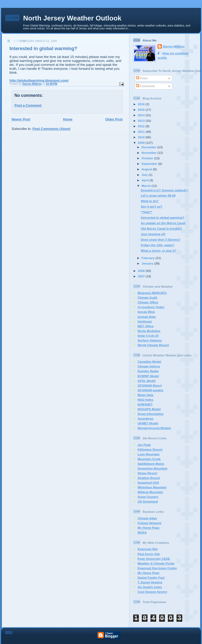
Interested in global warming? (163, 217)
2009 (142, 143)
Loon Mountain (149, 454)
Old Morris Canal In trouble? (161, 228)
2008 (142, 271)
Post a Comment (28, 105)
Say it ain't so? (151, 206)
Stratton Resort (149, 478)
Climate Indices (149, 366)
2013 (142, 121)
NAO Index (145, 400)
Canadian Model (149, 361)
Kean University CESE (154, 559)
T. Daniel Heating (150, 582)
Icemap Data (147, 317)
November (149, 153)
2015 (142, 110)
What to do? (150, 201)
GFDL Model (147, 381)
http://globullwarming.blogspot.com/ (39, 80)
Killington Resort (150, 449)
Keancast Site (148, 549)
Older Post (114, 119)
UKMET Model (148, 423)
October (148, 158)
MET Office (146, 326)
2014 (142, 115)
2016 (142, 104)
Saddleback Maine (151, 464)
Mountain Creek (149, 459)
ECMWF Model (148, 376)
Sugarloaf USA (148, 482)
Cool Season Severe (152, 592)
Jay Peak (144, 445)
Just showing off (153, 234)
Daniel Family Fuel (151, 577)
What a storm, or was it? (158, 250)
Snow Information (151, 414)
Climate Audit (147, 297)
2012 (142, 126)
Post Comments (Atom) (52, 129)
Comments (145, 86)
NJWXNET (145, 404)
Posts (142, 78)
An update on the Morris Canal (163, 223)
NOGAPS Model (149, 409)
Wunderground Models (154, 428)
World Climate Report (153, 345)
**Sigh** (147, 212)
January (148, 263)
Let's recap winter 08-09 (158, 195)
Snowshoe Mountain (153, 468)
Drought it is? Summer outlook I (164, 190)
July (145, 175)
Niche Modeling (149, 331)
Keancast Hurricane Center (157, 568)
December (149, 147)
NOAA (142, 532)
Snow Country (148, 497)
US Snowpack (148, 501)
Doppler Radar (148, 371)
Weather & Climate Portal (156, 563)
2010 (142, 137)
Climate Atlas (147, 518)
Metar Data (145, 395)
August (147, 169)
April (145, 180)
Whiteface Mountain (152, 487)
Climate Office (148, 302)
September (150, 164)
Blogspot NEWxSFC (152, 293)
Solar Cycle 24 (148, 336)
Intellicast (145, 321)
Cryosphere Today (151, 307)
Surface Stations (150, 340)
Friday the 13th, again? (157, 245)
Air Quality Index (150, 587)
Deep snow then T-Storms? (161, 239)
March (147, 186)
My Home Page (148, 528)
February (148, 258)
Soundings (145, 418)
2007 (142, 276)
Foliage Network (149, 523)
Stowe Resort (147, 473)
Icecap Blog (146, 312)
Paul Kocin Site (149, 554)
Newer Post (21, 119)
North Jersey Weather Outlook (72, 18)
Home (68, 119)
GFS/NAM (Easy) (150, 385)
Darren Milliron (174, 46)
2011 (142, 132)
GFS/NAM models (150, 390)
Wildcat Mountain (150, 492)
